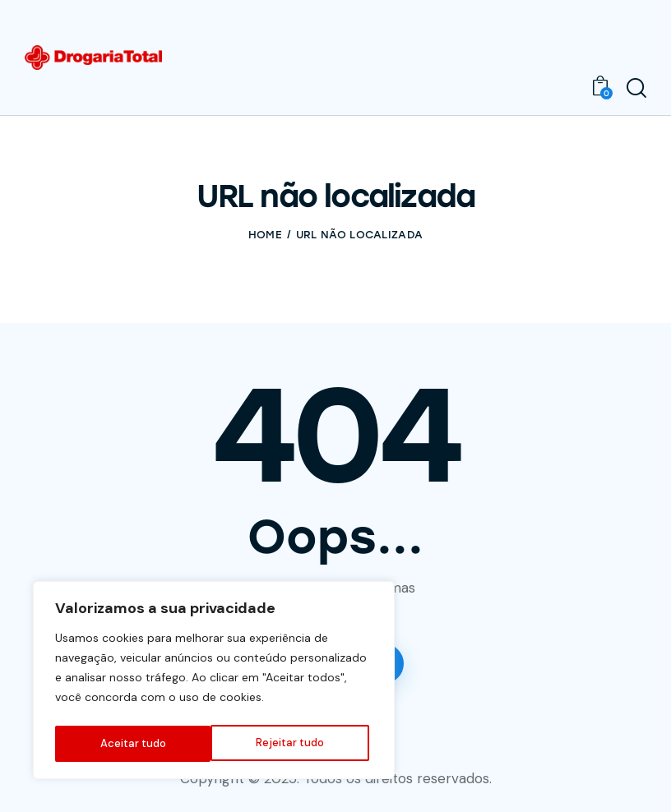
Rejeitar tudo (133, 744)
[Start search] (636, 88)
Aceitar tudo (296, 744)
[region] (214, 683)
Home (265, 235)
